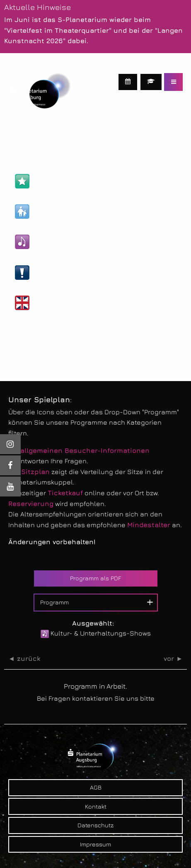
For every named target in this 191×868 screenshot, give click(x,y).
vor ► (173, 659)
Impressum (95, 844)
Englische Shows (53, 303)
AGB (96, 787)
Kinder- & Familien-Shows (66, 211)
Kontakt (96, 806)
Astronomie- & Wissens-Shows (75, 181)
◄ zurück (24, 659)
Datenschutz (95, 825)
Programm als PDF (95, 578)
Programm (54, 602)
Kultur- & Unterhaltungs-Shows (76, 242)
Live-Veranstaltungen (60, 273)
